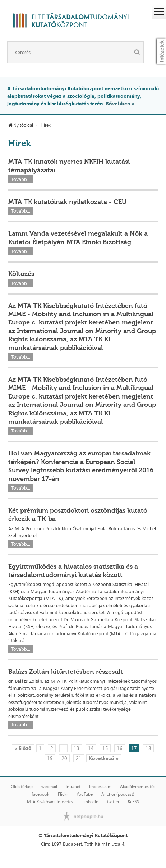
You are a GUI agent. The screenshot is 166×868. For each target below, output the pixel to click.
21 (79, 758)
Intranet (73, 787)
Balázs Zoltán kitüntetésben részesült (66, 672)
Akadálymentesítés (138, 787)
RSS (133, 802)
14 (91, 748)
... (63, 748)
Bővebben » (120, 103)
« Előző (23, 748)
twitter (113, 802)
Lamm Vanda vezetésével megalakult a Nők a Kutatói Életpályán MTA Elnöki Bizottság (78, 238)
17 (134, 748)
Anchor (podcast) (118, 794)
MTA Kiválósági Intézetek (50, 802)
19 (50, 758)
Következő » (104, 758)
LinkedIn (90, 802)
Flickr (63, 794)
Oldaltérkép (22, 787)
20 (64, 758)
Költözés (21, 274)
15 (105, 748)
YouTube (85, 794)
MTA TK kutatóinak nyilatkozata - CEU (67, 202)
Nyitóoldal (21, 125)
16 (120, 748)
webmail (49, 787)
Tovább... (20, 179)
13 (77, 748)
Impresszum (100, 787)
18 (148, 748)
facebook (40, 794)
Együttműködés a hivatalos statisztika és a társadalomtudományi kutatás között (73, 571)
